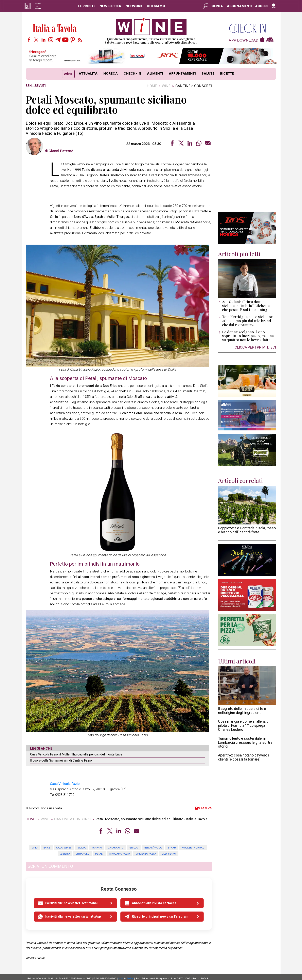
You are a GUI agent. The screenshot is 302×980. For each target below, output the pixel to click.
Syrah (172, 836)
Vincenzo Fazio (146, 842)
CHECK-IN (132, 73)
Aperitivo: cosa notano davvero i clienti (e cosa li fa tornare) (243, 757)
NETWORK (134, 6)
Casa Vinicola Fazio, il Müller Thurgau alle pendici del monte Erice (76, 754)
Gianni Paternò (61, 151)
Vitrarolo (83, 842)
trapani (97, 836)
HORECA (111, 73)
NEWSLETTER (110, 6)
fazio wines (64, 836)
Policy (130, 967)
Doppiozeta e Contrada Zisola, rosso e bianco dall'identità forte (247, 530)
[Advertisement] (247, 148)
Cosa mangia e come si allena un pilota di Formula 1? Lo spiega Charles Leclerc (244, 725)
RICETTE (227, 73)
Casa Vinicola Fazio (65, 772)
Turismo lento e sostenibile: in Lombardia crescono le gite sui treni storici (247, 742)
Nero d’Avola (153, 836)
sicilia (82, 836)
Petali (99, 842)
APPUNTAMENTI (182, 73)
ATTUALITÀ (88, 73)
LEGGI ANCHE (41, 748)
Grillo (134, 836)
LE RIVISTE (87, 6)
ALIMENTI (155, 73)
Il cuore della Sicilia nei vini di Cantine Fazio (61, 760)
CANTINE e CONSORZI (194, 86)
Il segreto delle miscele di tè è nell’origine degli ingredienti (242, 711)
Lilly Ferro (169, 842)
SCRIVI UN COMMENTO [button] (50, 854)
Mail (121, 967)
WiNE (68, 74)
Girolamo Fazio (119, 842)
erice (47, 836)
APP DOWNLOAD (244, 40)
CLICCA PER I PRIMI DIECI (255, 347)
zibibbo (65, 842)
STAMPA (203, 796)
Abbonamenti (240, 6)
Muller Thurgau (193, 836)
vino (35, 836)
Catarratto (116, 836)
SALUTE (208, 73)
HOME (152, 86)
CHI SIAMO (156, 6)
